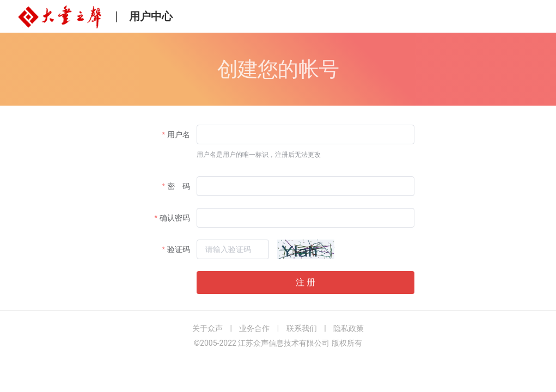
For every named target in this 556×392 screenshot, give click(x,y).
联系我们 (302, 328)
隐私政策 (349, 328)
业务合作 (254, 328)
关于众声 (207, 328)
